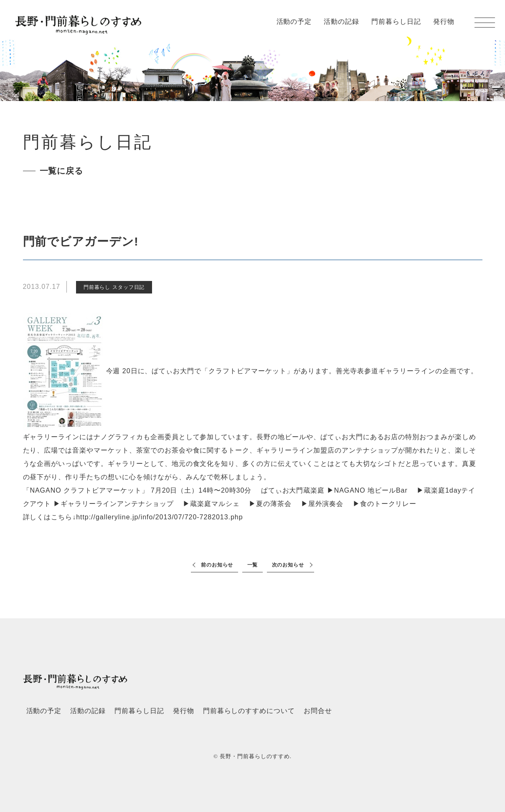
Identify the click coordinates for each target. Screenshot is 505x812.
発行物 (444, 22)
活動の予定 (294, 22)
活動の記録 (341, 22)
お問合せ (318, 711)
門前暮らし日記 (396, 22)
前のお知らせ (217, 565)
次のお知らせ (288, 565)
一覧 (253, 565)
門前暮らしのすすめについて (249, 711)
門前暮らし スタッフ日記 (114, 287)
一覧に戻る (62, 171)
